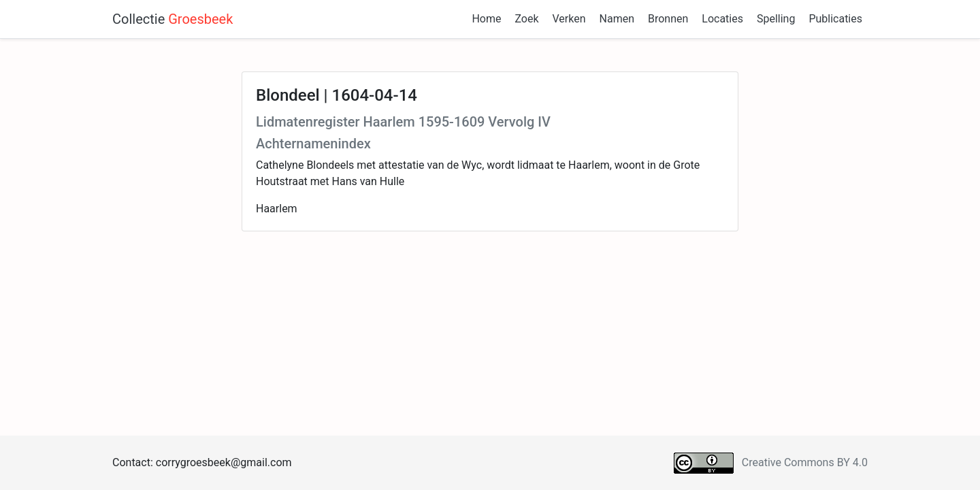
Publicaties (835, 19)
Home (486, 19)
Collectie (173, 19)
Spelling (776, 19)
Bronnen (668, 19)
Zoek (526, 19)
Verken (569, 19)
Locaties (722, 19)
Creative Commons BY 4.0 (805, 462)
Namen (617, 19)
